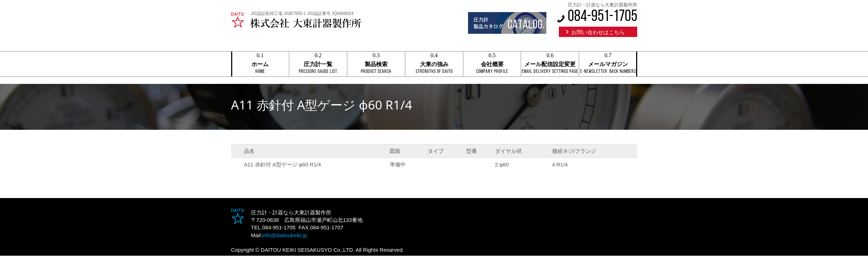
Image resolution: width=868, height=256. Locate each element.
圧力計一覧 (318, 64)
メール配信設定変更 (550, 64)
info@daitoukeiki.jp (285, 235)
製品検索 (376, 64)
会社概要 (492, 64)
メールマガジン (608, 64)
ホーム (260, 64)
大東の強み (434, 64)
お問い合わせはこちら (598, 32)
